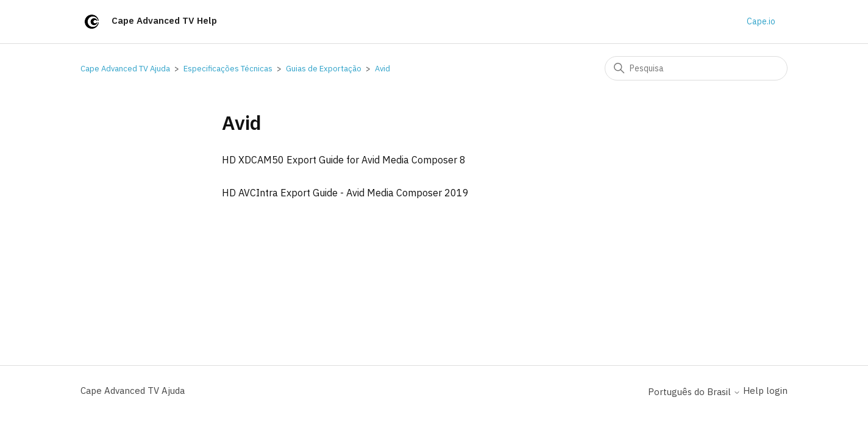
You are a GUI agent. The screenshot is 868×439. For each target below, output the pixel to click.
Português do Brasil (694, 392)
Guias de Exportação (324, 69)
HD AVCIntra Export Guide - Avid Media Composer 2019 (345, 193)
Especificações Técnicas (228, 69)
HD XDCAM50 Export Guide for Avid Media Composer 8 (344, 160)
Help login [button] (765, 391)
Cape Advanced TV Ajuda (125, 69)
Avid (382, 69)
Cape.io (761, 21)
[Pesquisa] (696, 68)
